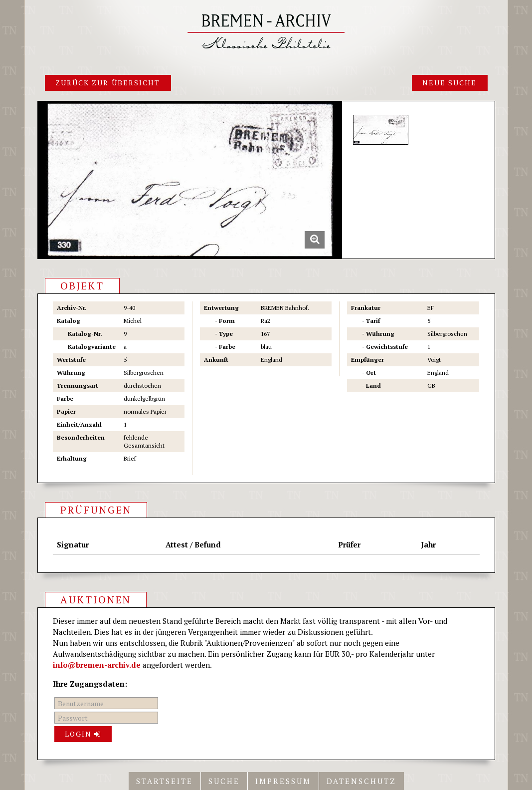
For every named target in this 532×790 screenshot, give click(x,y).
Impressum (283, 781)
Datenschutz (361, 781)
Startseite (165, 781)
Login (83, 734)
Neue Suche (450, 83)
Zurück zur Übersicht (108, 83)
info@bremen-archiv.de (97, 665)
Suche (224, 781)
